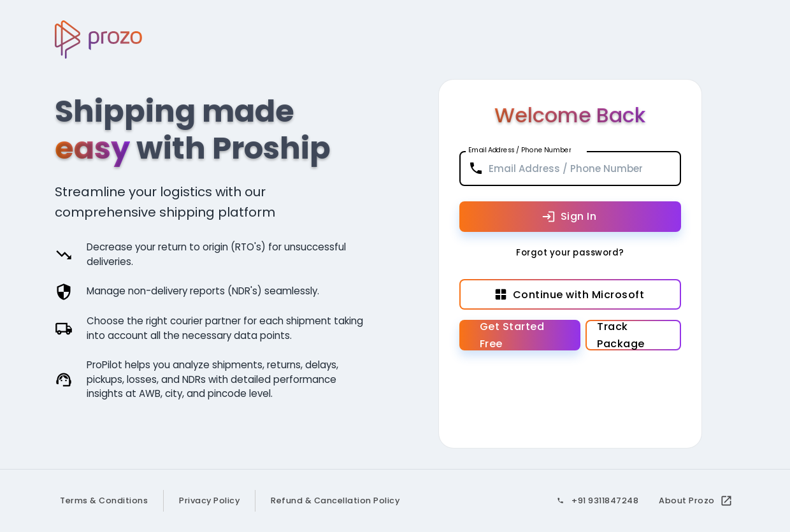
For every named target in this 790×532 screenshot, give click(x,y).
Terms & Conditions (104, 501)
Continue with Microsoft (570, 294)
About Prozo (694, 501)
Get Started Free (520, 335)
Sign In (570, 217)
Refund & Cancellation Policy (335, 501)
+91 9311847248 (605, 501)
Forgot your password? (570, 253)
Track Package (633, 335)
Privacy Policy (209, 501)
